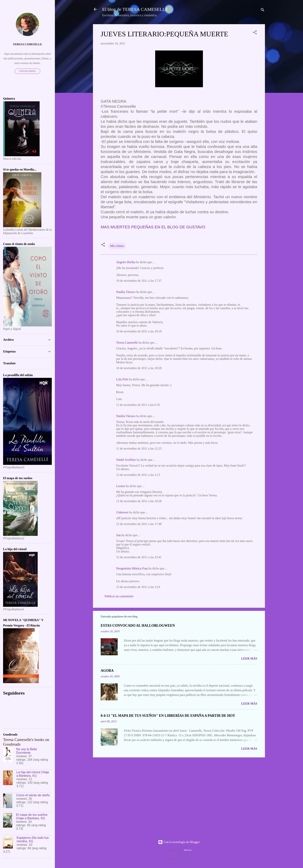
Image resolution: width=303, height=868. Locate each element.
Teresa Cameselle (127, 343)
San (118, 535)
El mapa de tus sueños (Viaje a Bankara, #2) (32, 816)
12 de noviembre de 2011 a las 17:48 (139, 524)
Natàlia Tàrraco (126, 292)
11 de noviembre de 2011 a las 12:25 (139, 449)
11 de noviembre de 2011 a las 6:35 (138, 405)
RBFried (188, 850)
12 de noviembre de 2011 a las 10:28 (139, 501)
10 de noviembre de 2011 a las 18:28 (139, 368)
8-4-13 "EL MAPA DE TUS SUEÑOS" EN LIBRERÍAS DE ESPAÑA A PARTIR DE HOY (168, 716)
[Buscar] (263, 11)
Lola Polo (122, 379)
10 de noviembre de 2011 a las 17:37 (139, 281)
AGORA (107, 671)
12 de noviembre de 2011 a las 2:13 (138, 475)
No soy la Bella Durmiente (27, 751)
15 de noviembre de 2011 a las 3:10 (138, 587)
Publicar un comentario (119, 596)
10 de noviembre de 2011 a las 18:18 (139, 331)
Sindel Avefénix (126, 460)
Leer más (249, 658)
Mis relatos (117, 246)
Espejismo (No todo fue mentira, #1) (33, 839)
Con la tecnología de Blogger (179, 842)
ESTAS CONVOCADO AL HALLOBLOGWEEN (138, 626)
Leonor (121, 486)
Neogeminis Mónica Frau (132, 568)
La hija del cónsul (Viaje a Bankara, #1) (33, 774)
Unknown (122, 512)
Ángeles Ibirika (126, 262)
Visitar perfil (27, 71)
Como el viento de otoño (33, 795)
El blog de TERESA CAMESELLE (135, 9)
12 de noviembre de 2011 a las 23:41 (139, 557)
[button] (255, 33)
